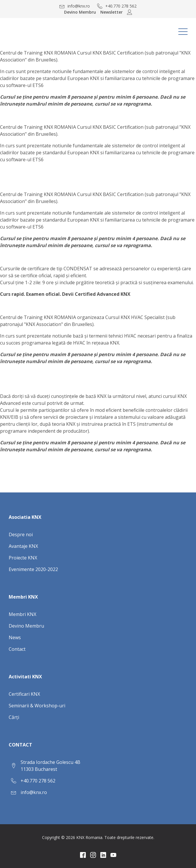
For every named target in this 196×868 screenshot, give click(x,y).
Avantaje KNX (23, 546)
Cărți (14, 717)
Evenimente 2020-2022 (33, 569)
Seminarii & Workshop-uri (37, 706)
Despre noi (21, 534)
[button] (75, 6)
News (15, 637)
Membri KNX (22, 614)
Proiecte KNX (23, 558)
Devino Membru (80, 12)
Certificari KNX (24, 694)
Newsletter (111, 12)
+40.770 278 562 (38, 781)
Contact (17, 649)
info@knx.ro (34, 792)
